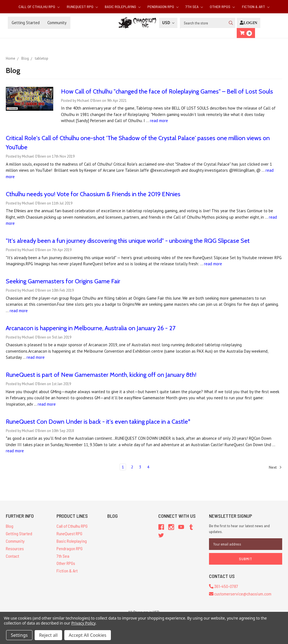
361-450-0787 (224, 586)
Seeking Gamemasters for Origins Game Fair (63, 281)
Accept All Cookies (88, 635)
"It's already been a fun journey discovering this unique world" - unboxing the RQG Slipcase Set (128, 241)
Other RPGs (222, 7)
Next (275, 467)
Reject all (48, 635)
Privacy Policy (83, 623)
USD (168, 23)
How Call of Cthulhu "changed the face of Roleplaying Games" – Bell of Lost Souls (167, 91)
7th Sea (194, 7)
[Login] (249, 23)
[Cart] (246, 33)
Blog (10, 526)
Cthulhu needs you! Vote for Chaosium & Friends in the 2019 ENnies (93, 194)
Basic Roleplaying (123, 7)
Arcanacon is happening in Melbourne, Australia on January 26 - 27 (91, 328)
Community (57, 23)
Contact (12, 556)
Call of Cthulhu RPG (39, 7)
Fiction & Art (256, 7)
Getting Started (26, 23)
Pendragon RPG (163, 7)
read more (159, 121)
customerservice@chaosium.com (240, 594)
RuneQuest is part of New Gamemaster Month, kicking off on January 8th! (101, 375)
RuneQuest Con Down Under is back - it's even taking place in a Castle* (98, 422)
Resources (15, 548)
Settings (19, 635)
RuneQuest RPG (82, 7)
